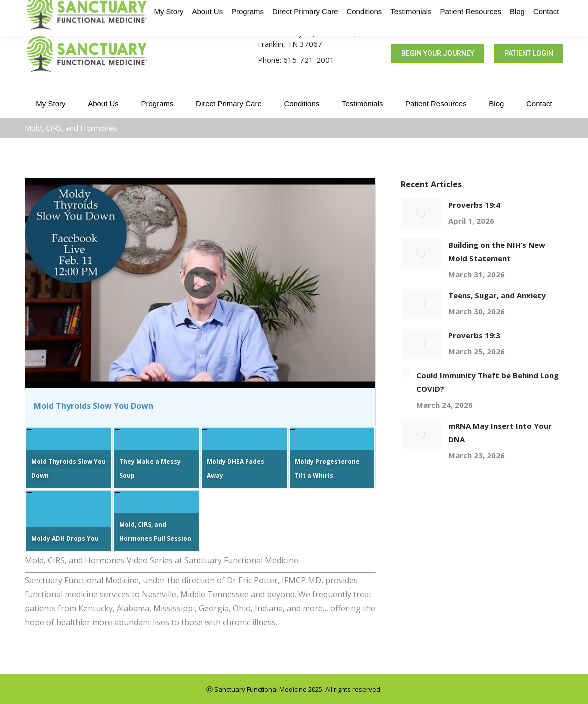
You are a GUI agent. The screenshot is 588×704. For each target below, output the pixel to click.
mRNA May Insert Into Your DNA (500, 432)
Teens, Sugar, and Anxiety (497, 295)
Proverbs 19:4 (474, 205)
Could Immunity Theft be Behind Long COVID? (487, 382)
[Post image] (421, 213)
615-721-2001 (309, 60)
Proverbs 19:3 (474, 335)
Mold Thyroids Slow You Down (94, 406)
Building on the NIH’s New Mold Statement (497, 252)
